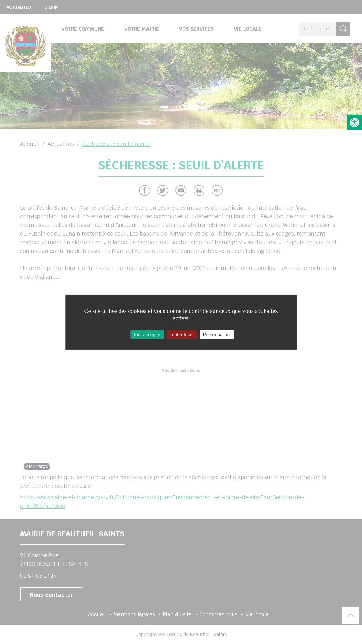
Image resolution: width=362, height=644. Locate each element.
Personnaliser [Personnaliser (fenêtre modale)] (217, 334)
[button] (355, 123)
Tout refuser (182, 334)
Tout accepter (147, 334)
